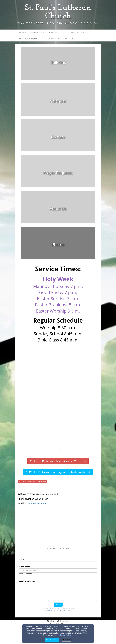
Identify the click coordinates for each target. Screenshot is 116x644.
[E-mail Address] (58, 570)
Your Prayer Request (28, 581)
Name (22, 559)
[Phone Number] (58, 578)
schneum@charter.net (59, 621)
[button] (58, 461)
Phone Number (25, 574)
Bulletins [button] (77, 33)
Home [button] (22, 33)
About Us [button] (37, 33)
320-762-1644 (59, 624)
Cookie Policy (65, 635)
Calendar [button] (53, 38)
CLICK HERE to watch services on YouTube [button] (32, 481)
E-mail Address (25, 567)
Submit (58, 604)
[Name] (58, 563)
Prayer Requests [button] (30, 38)
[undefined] (58, 65)
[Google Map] (58, 525)
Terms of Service (62, 610)
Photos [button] (68, 38)
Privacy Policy (49, 610)
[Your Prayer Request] (58, 592)
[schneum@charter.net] (36, 503)
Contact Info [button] (57, 33)
